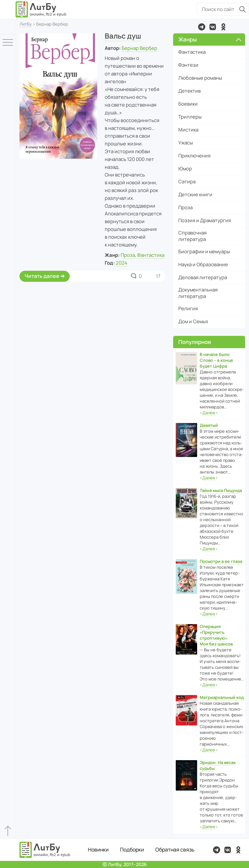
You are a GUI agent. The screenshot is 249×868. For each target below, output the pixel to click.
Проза (128, 255)
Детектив (190, 91)
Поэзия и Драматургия (205, 220)
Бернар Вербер (139, 48)
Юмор (185, 169)
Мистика (188, 130)
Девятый (209, 425)
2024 (122, 263)
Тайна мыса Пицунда (221, 490)
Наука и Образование (203, 264)
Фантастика (151, 255)
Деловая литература (203, 277)
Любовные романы (200, 78)
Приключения (194, 156)
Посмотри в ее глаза (221, 561)
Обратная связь (175, 850)
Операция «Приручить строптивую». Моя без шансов (216, 635)
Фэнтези (188, 65)
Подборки (132, 850)
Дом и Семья (193, 321)
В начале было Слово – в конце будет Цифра (216, 360)
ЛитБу (26, 24)
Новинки (98, 850)
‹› (209, 413)
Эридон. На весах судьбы (218, 765)
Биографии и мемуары (204, 251)
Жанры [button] (210, 39)
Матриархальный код (222, 697)
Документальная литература (198, 293)
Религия (188, 308)
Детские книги (195, 194)
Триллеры (190, 117)
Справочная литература (192, 236)
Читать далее (42, 276)
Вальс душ (123, 36)
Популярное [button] (195, 342)
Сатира (187, 182)
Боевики (188, 104)
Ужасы (186, 143)
